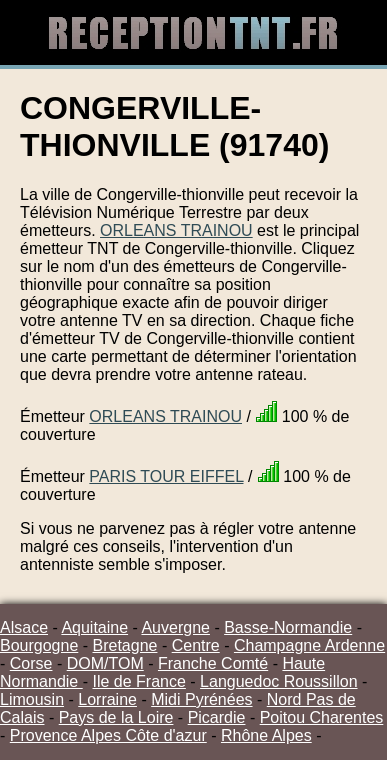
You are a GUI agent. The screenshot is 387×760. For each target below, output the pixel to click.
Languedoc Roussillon (278, 681)
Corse (31, 663)
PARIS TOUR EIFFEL (166, 476)
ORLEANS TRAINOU (176, 230)
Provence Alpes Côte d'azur (108, 735)
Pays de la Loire (116, 717)
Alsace (24, 627)
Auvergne (175, 627)
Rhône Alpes (266, 735)
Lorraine (107, 699)
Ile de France (138, 681)
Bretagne (125, 645)
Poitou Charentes (322, 717)
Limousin (32, 699)
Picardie (217, 717)
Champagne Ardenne (309, 645)
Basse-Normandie (288, 627)
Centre (196, 645)
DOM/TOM (105, 663)
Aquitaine (94, 627)
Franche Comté (213, 663)
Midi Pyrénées (201, 699)
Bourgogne (39, 645)
